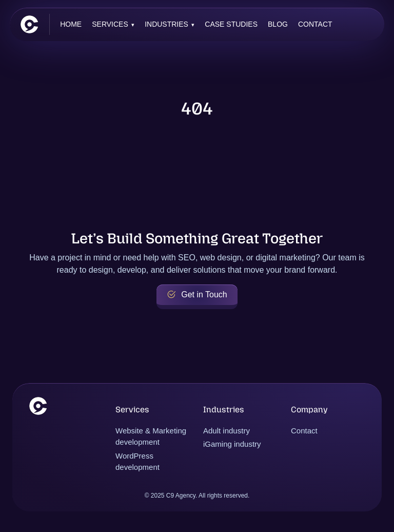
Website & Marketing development (151, 436)
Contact (315, 24)
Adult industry (226, 431)
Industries (166, 24)
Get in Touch (197, 295)
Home (71, 24)
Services (110, 24)
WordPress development (137, 462)
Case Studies (231, 24)
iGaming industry (232, 444)
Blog (278, 24)
